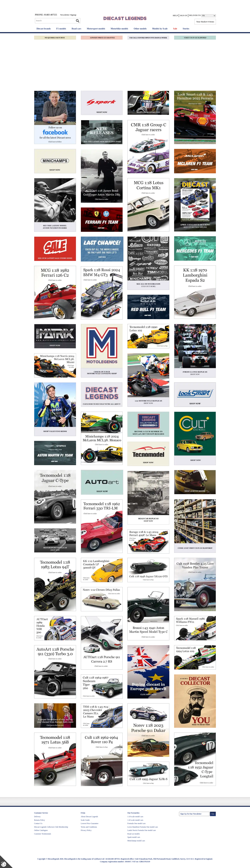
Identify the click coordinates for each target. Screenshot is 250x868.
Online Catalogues (41, 830)
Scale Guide (85, 820)
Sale (175, 29)
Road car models (134, 834)
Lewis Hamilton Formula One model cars (143, 827)
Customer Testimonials (43, 834)
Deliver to (195, 15)
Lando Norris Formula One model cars (142, 830)
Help (175, 15)
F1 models (61, 29)
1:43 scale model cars (135, 820)
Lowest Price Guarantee (90, 823)
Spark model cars (134, 837)
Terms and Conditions (89, 827)
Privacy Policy (86, 830)
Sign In (184, 15)
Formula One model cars (136, 823)
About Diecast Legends (89, 817)
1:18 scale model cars (135, 817)
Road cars (76, 29)
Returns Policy (40, 820)
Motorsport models (96, 29)
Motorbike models (119, 29)
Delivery (37, 817)
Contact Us (38, 823)
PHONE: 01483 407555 (46, 15)
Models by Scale (160, 29)
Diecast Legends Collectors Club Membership (51, 827)
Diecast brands (44, 29)
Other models (140, 29)
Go (77, 21)
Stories (186, 29)
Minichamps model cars (136, 841)
